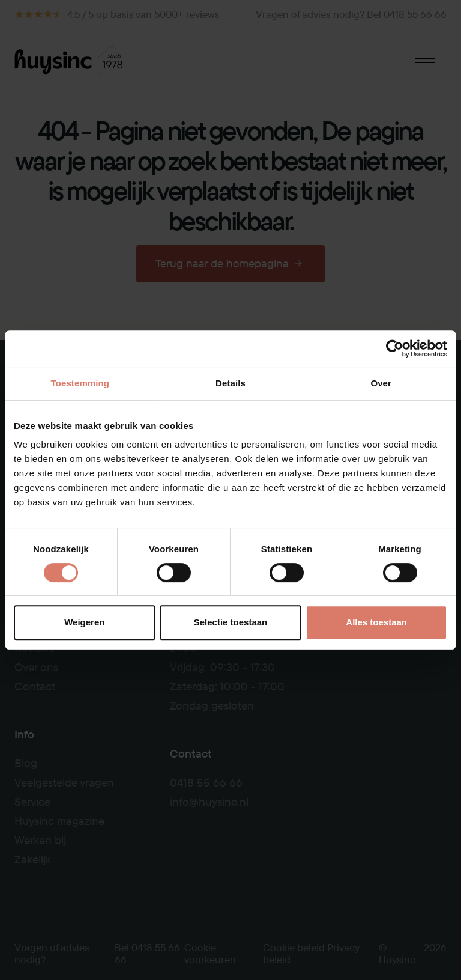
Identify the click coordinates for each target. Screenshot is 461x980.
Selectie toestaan (231, 622)
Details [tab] (230, 383)
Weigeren (84, 622)
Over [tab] (381, 383)
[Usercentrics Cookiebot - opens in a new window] (395, 348)
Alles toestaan (376, 622)
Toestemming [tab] (80, 383)
